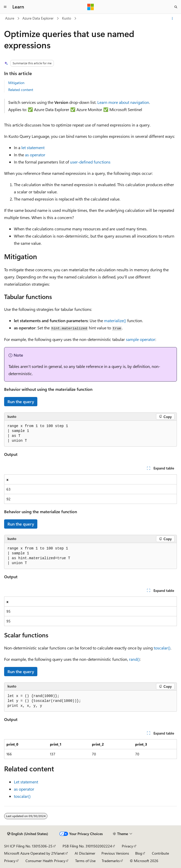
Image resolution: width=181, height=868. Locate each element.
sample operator (141, 339)
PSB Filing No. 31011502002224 (87, 846)
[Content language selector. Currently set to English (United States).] (28, 834)
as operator (35, 155)
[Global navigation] (5, 7)
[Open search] (176, 7)
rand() (134, 659)
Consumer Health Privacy (45, 861)
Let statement (26, 782)
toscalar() (162, 648)
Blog (139, 853)
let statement (33, 147)
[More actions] (172, 19)
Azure (10, 18)
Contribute (160, 853)
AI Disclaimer (85, 853)
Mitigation (16, 83)
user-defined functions (90, 162)
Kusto (67, 18)
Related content (21, 90)
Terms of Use (85, 861)
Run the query (21, 401)
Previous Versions (115, 853)
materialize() (115, 320)
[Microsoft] (91, 7)
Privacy (127, 846)
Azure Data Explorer (38, 18)
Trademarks (111, 861)
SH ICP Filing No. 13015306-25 (28, 846)
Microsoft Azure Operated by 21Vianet (34, 853)
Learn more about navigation (123, 102)
